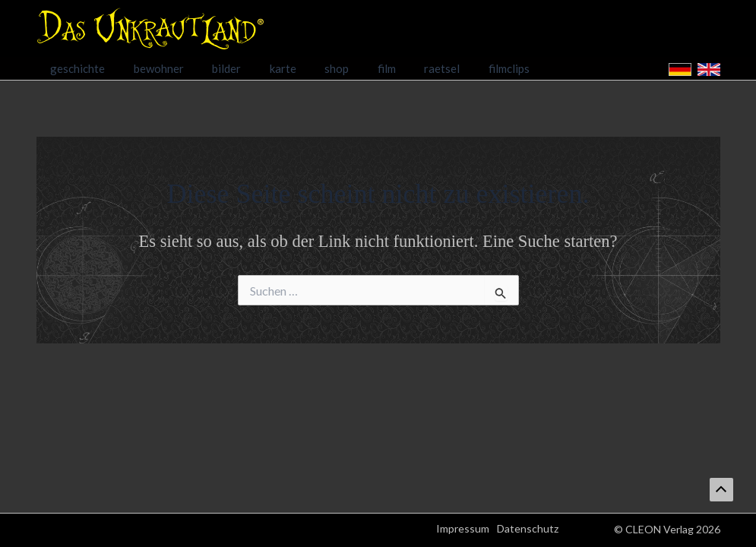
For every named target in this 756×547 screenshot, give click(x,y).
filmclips (467, 68)
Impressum (463, 529)
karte (263, 68)
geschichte (75, 68)
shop (312, 68)
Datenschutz (528, 529)
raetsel (405, 68)
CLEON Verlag (660, 529)
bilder (213, 68)
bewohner (150, 68)
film (356, 68)
